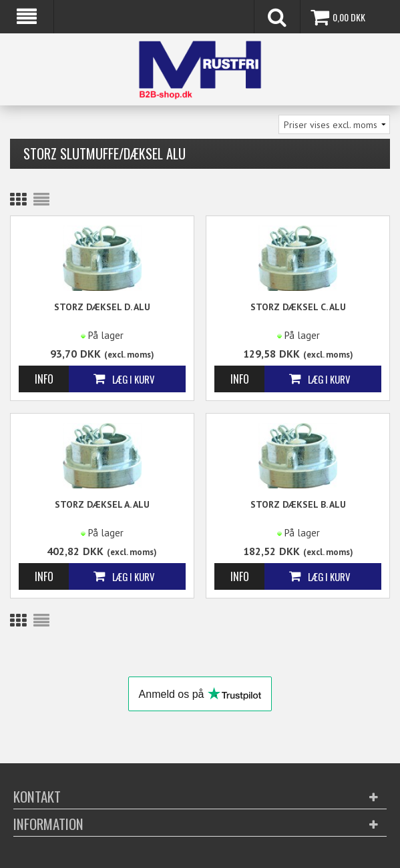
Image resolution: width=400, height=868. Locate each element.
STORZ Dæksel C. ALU (298, 307)
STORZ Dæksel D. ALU (102, 307)
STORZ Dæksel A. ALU (102, 504)
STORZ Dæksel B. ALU (298, 504)
